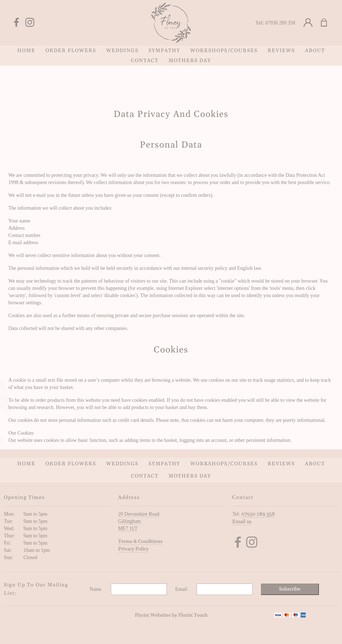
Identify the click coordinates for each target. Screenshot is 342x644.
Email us (242, 522)
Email (181, 589)
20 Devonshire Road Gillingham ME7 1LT (139, 521)
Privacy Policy (133, 549)
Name (96, 589)
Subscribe (290, 589)
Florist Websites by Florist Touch (171, 615)
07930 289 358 (280, 23)
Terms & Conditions (140, 541)
